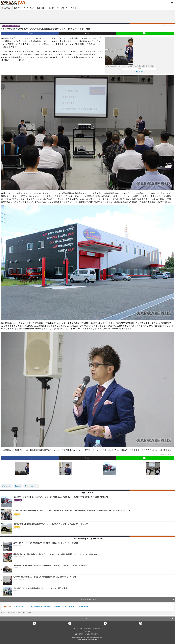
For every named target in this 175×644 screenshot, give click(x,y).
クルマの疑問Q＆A (69, 606)
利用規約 (89, 629)
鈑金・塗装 (41, 8)
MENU (172, 3)
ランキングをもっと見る (87, 599)
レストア (51, 8)
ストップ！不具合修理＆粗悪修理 (40, 606)
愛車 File (17, 8)
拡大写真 (141, 72)
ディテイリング (29, 8)
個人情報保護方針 (97, 629)
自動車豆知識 (83, 606)
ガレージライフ (62, 8)
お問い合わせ (88, 631)
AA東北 (19, 486)
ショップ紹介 (6, 8)
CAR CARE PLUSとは (79, 629)
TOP (88, 619)
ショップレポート (32, 486)
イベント (73, 8)
